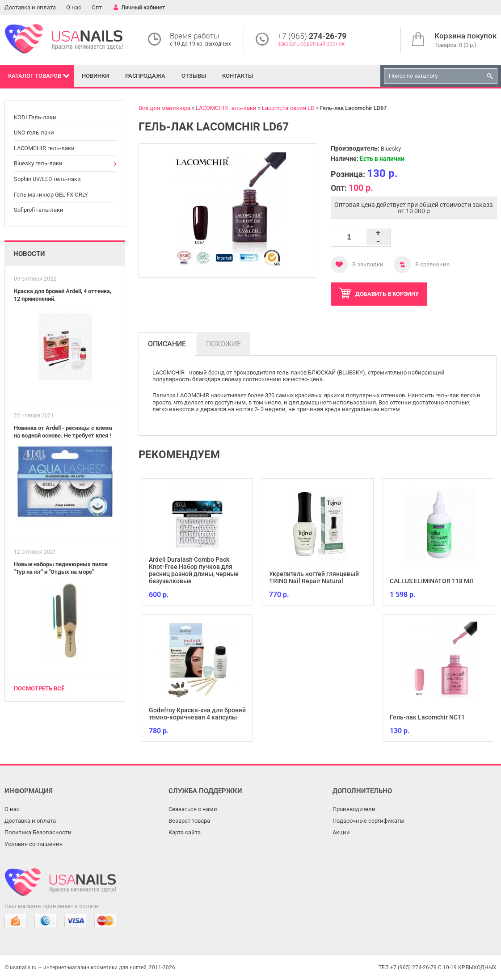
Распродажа (145, 76)
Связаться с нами (193, 809)
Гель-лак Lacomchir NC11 (427, 717)
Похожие (223, 344)
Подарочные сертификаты (368, 821)
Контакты (238, 76)
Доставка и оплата (30, 7)
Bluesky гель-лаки (38, 163)
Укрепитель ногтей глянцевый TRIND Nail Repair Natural (314, 577)
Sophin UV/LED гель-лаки (47, 179)
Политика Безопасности (38, 832)
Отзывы (194, 76)
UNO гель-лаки (34, 132)
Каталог (35, 76)
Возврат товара (189, 821)
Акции (341, 832)
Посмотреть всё (39, 688)
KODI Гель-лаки (35, 117)
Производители (354, 809)
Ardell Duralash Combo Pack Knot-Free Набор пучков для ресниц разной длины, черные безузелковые (194, 570)
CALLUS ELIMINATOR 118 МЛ (432, 581)
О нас (74, 7)
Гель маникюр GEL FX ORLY (51, 195)
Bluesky (391, 149)
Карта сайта (185, 832)
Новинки (95, 76)
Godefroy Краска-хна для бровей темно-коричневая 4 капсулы (197, 714)
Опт (97, 7)
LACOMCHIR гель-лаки (44, 148)
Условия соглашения (34, 844)
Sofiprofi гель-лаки (39, 210)
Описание (167, 344)
